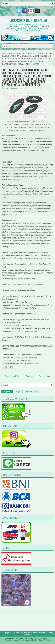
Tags (18, 392)
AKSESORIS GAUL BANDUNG (29, 20)
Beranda (30, 376)
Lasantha (46, 638)
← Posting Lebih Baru (11, 376)
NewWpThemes (20, 638)
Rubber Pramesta (11, 89)
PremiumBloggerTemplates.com (18, 640)
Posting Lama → (46, 376)
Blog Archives (32, 392)
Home (5, 53)
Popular (7, 392)
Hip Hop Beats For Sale (41, 640)
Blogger (28, 635)
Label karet (14, 53)
